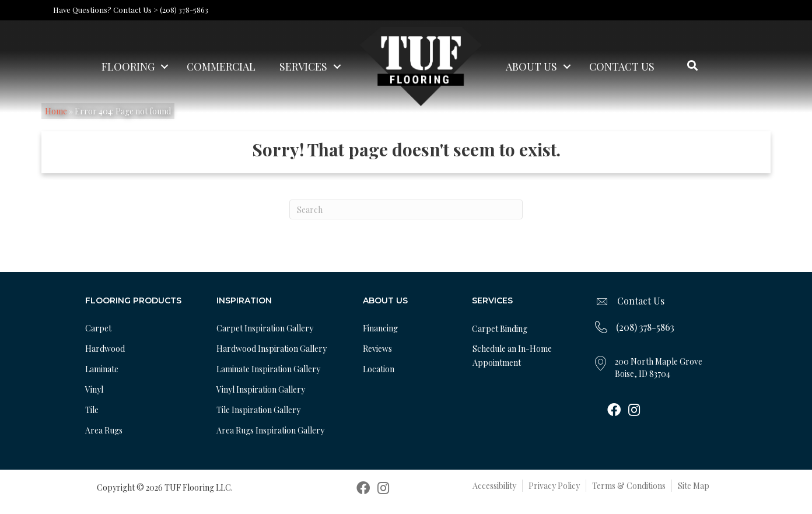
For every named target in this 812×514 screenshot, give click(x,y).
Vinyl (94, 389)
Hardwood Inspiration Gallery (272, 349)
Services (303, 67)
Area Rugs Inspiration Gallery (270, 430)
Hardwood (105, 349)
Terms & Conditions (629, 486)
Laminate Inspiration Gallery (268, 369)
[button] (164, 67)
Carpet (98, 328)
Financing (380, 328)
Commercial (221, 67)
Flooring (128, 67)
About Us (531, 67)
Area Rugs (104, 430)
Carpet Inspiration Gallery (265, 328)
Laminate (102, 369)
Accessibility (494, 486)
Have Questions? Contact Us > (106, 10)
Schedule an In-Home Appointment (512, 356)
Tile (92, 410)
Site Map (694, 486)
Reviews (377, 349)
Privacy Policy (554, 486)
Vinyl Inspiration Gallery (261, 389)
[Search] (406, 209)
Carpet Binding (500, 329)
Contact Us (622, 67)
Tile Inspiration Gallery (258, 410)
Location (379, 369)
